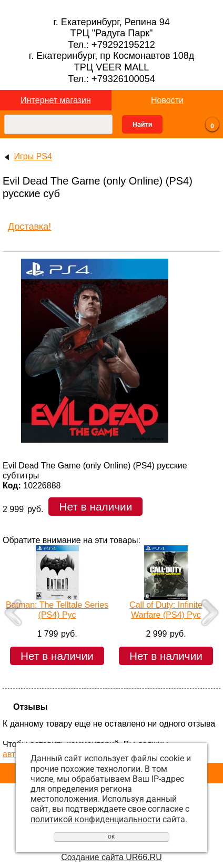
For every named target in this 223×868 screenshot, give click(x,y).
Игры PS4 (33, 156)
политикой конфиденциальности (95, 819)
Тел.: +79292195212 (111, 45)
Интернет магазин (55, 100)
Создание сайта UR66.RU (111, 857)
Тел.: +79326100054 (111, 79)
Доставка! (29, 227)
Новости (167, 100)
